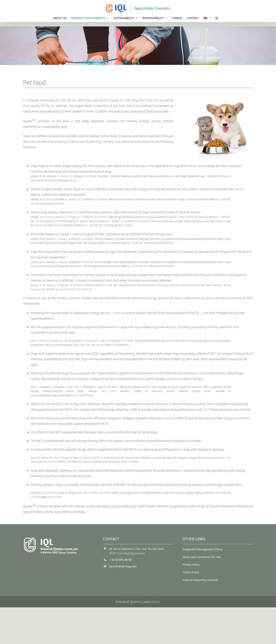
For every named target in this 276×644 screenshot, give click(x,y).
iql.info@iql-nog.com (123, 566)
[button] (217, 18)
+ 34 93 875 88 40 (120, 560)
